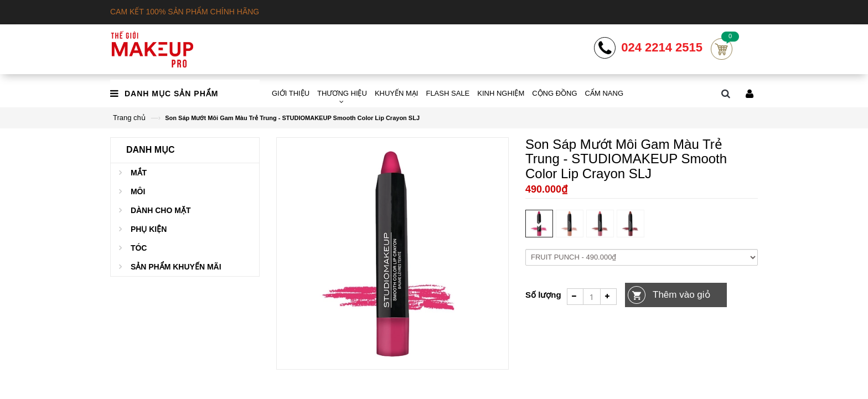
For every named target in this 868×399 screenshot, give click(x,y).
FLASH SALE (448, 93)
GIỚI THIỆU (291, 93)
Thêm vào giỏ (681, 295)
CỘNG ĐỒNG (554, 93)
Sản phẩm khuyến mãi (176, 267)
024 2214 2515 (662, 48)
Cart (722, 49)
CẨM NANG (604, 93)
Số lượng (543, 295)
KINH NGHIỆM (501, 93)
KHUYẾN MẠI (397, 93)
